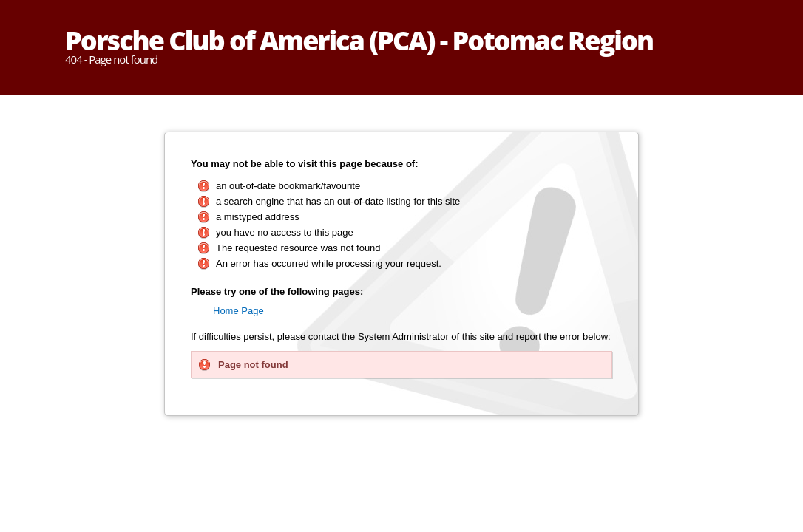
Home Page (238, 311)
